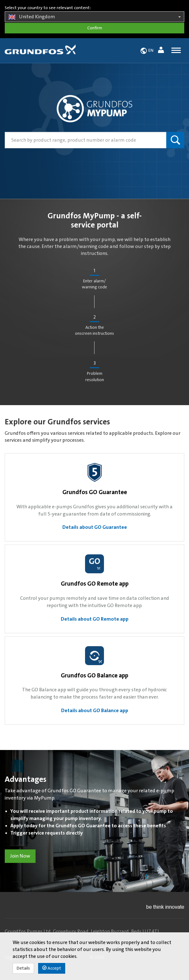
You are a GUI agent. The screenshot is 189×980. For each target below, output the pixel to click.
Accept (52, 968)
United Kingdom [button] (94, 17)
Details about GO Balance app (95, 711)
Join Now (20, 856)
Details (23, 968)
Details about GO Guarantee (95, 527)
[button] (162, 51)
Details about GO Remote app (95, 619)
